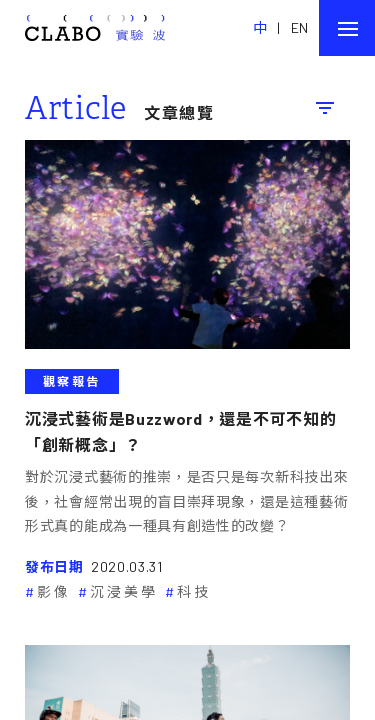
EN (300, 27)
